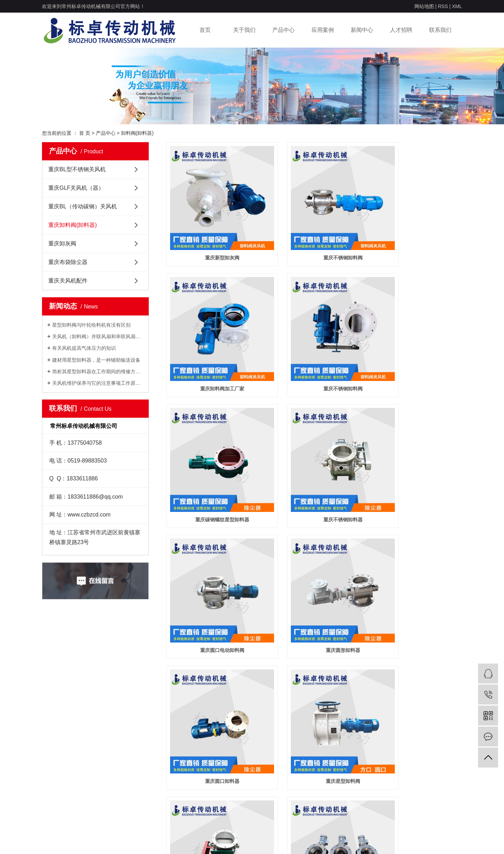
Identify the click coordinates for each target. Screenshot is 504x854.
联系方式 (240, 755)
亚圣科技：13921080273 (439, 840)
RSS (443, 6)
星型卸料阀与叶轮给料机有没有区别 (91, 325)
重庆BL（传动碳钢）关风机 (83, 206)
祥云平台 (385, 840)
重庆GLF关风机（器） (76, 188)
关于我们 (244, 30)
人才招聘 (401, 30)
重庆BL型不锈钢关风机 (77, 169)
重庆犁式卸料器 (314, 573)
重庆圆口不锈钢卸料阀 (416, 573)
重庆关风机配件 (68, 281)
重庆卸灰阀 (62, 244)
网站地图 (424, 6)
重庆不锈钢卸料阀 (314, 238)
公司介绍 (51, 755)
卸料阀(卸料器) (137, 133)
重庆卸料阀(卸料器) (73, 225)
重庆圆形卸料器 (314, 462)
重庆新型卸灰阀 (212, 238)
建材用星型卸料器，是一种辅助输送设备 (96, 360)
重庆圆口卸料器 (416, 462)
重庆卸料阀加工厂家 (416, 238)
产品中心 (283, 30)
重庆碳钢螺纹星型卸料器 (314, 350)
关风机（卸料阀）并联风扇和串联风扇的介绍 (98, 336)
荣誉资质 (51, 765)
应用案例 (323, 30)
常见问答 (177, 776)
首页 (205, 30)
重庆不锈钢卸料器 (416, 350)
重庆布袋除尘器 (68, 262)
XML (457, 6)
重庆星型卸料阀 (212, 573)
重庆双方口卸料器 (212, 685)
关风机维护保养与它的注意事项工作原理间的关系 (98, 383)
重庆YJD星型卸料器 (314, 685)
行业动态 (177, 765)
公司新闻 (177, 755)
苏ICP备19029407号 (198, 840)
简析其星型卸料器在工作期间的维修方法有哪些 (98, 372)
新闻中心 (362, 30)
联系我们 (440, 30)
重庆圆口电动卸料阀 (212, 462)
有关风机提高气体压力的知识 (84, 348)
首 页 (85, 133)
